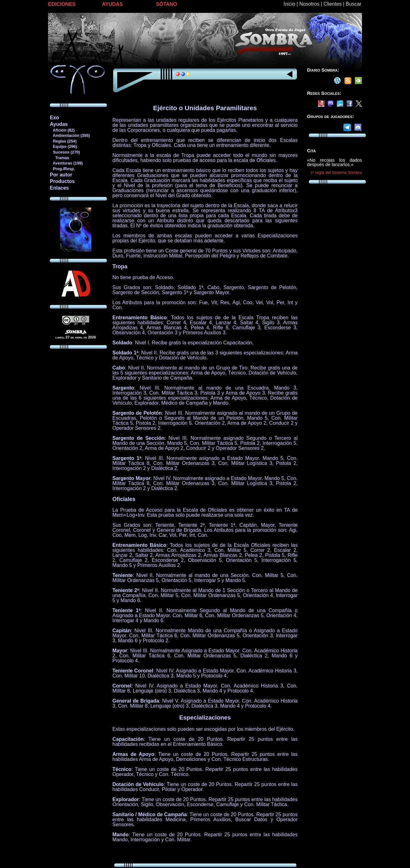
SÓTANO (167, 4)
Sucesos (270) (65, 152)
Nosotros (309, 4)
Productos (62, 181)
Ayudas (59, 124)
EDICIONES (62, 4)
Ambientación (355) (70, 135)
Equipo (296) (63, 146)
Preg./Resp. (62, 169)
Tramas (59, 158)
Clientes (332, 4)
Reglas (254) (63, 141)
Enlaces (59, 188)
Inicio (289, 4)
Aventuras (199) (66, 163)
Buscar (353, 4)
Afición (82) (62, 130)
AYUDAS (112, 4)
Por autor (61, 175)
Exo (54, 118)
